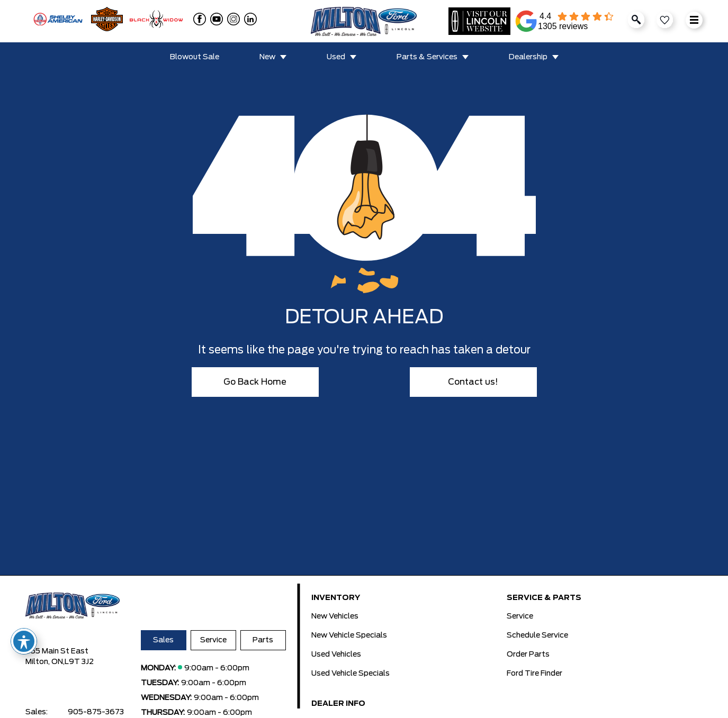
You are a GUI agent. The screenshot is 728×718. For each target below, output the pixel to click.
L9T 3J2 (79, 662)
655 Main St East (57, 651)
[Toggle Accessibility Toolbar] (24, 641)
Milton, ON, (45, 662)
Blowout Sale (195, 57)
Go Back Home (255, 382)
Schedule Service (537, 635)
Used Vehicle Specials (350, 674)
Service (213, 640)
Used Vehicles (336, 655)
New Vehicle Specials (349, 635)
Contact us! (473, 382)
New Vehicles (335, 616)
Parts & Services (427, 57)
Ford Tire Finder (534, 674)
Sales (163, 640)
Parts (263, 640)
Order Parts (528, 655)
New (267, 57)
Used (336, 57)
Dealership (528, 57)
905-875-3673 (96, 712)
